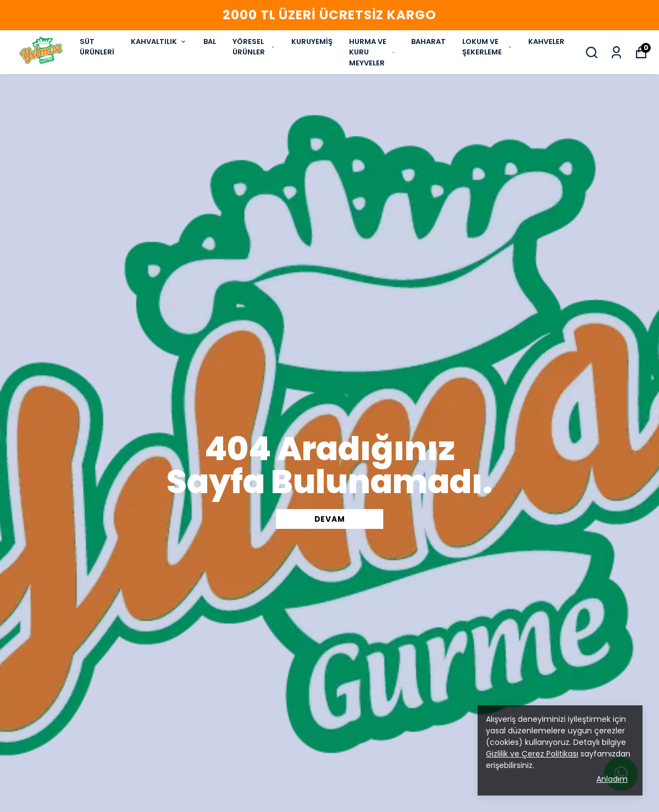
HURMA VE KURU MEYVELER (372, 52)
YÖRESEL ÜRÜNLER (254, 47)
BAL (210, 42)
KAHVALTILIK (159, 42)
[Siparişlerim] (616, 53)
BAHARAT (428, 42)
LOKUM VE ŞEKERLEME (487, 47)
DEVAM (330, 519)
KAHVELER (546, 42)
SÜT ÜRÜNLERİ (97, 47)
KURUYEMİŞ (312, 42)
